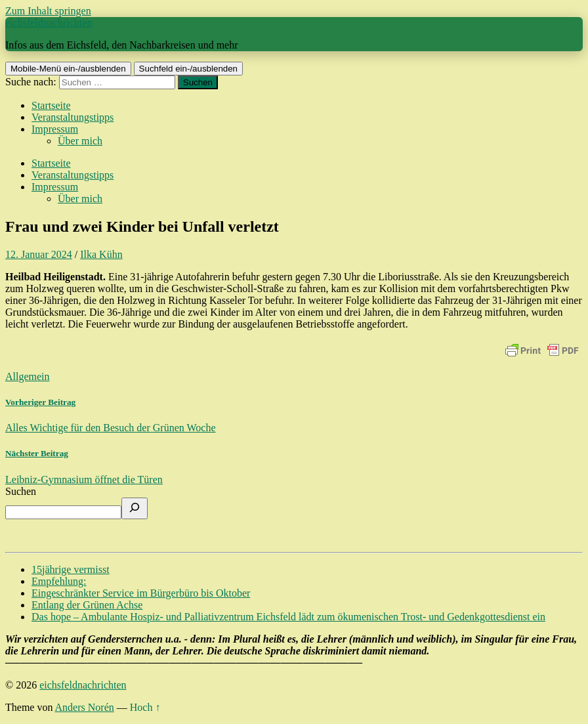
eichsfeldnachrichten (49, 23)
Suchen (21, 491)
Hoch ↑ (145, 707)
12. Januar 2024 (39, 254)
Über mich (80, 141)
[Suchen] (135, 508)
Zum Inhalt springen (48, 11)
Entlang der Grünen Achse (87, 605)
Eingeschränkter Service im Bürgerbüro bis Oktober (141, 593)
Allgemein (28, 376)
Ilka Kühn (101, 254)
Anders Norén (85, 707)
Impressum (55, 129)
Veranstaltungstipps (73, 117)
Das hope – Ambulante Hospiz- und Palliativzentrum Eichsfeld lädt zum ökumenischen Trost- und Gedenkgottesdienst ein (288, 617)
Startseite (51, 105)
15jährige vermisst (71, 569)
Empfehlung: (59, 581)
